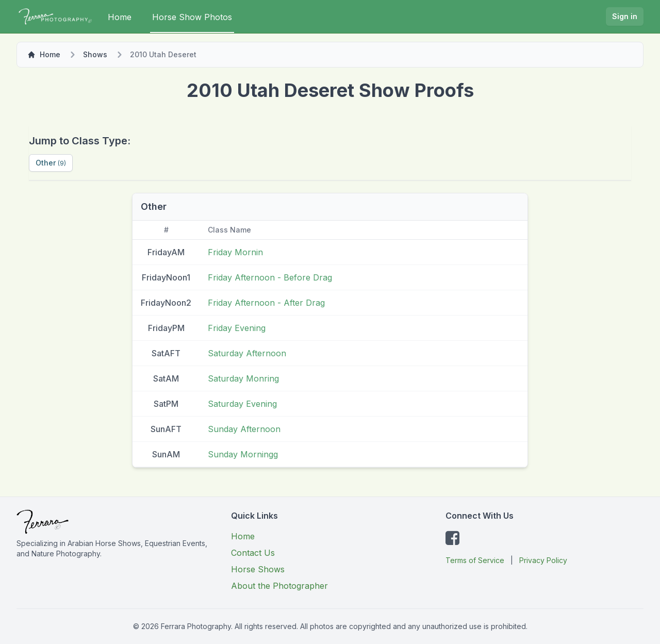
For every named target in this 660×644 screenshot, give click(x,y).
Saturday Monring (243, 378)
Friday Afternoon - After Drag (266, 303)
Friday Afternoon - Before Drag (270, 277)
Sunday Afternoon (244, 429)
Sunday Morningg (243, 454)
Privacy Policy (543, 560)
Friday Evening (237, 328)
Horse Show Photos (192, 17)
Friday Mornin (235, 252)
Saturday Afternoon (247, 353)
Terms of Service (475, 560)
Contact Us (253, 553)
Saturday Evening (242, 404)
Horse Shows (258, 569)
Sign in (625, 16)
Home (120, 17)
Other (51, 163)
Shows (95, 54)
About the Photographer (279, 586)
